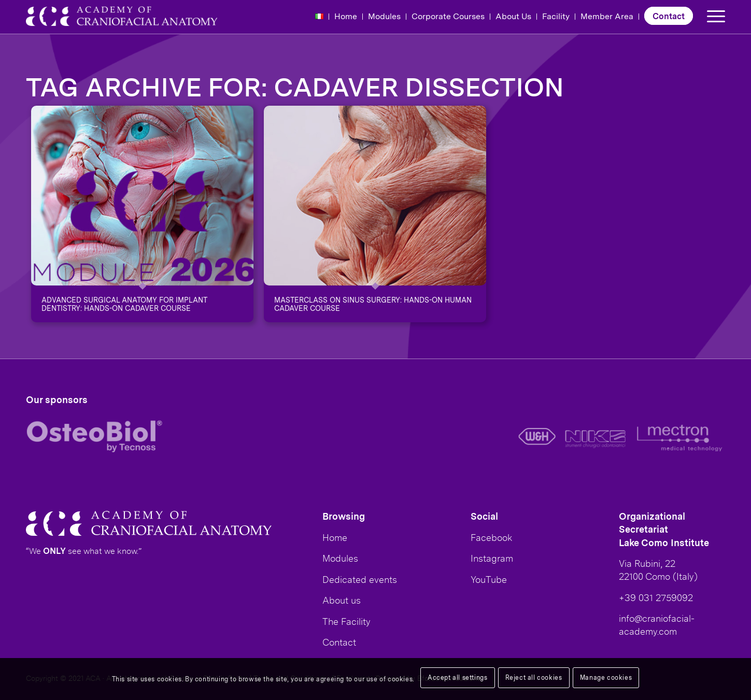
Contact (669, 16)
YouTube (489, 579)
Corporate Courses (448, 16)
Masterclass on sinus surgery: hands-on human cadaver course (373, 304)
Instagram (492, 558)
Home (346, 16)
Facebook (492, 537)
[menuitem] (320, 17)
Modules (384, 16)
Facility (556, 16)
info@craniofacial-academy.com (657, 625)
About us (342, 600)
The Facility (346, 621)
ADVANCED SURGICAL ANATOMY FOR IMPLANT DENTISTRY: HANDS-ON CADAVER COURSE (124, 304)
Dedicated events (360, 579)
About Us (513, 16)
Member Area (607, 16)
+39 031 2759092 (656, 597)
